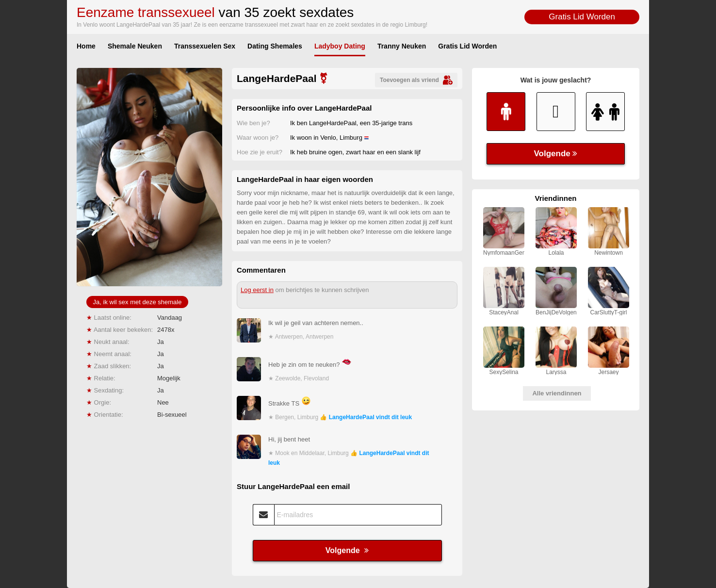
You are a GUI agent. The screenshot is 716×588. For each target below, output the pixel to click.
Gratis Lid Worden (582, 17)
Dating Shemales (275, 46)
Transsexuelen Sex (205, 46)
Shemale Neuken (135, 46)
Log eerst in (257, 290)
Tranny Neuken (402, 46)
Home (86, 46)
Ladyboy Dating (340, 46)
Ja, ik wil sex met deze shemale (138, 302)
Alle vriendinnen (557, 393)
